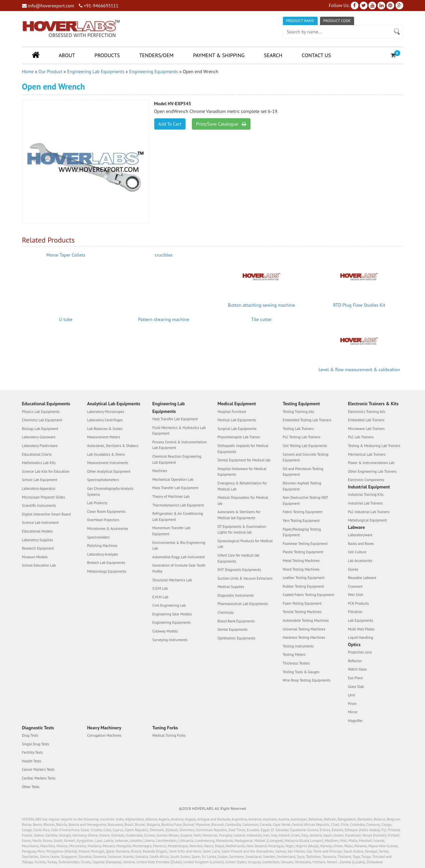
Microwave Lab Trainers (366, 429)
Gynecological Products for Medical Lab (245, 544)
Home (28, 71)
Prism (352, 704)
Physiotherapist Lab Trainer (239, 437)
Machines (160, 471)
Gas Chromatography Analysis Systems (110, 491)
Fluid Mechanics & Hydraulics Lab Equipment (179, 431)
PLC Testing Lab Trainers (302, 437)
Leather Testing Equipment (304, 578)
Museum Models (35, 557)
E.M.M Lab (161, 597)
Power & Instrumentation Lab (371, 463)
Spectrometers (99, 537)
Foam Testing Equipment (302, 603)
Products (107, 55)
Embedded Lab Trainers (366, 420)
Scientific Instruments (39, 505)
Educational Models (37, 531)
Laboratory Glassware (39, 437)
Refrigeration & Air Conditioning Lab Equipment (178, 517)
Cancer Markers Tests (38, 769)
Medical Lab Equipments (237, 420)
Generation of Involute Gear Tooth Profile (179, 568)
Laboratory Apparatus (39, 488)
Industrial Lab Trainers (365, 503)
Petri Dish (356, 595)
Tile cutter (261, 319)
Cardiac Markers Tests (39, 778)
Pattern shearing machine (164, 319)
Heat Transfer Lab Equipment (175, 419)
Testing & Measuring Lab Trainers (374, 446)
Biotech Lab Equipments (106, 563)
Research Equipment (38, 548)
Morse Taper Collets (66, 255)
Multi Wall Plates (361, 629)
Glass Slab (356, 687)
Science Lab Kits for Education (46, 471)
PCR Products (358, 603)
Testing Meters (294, 655)
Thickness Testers (296, 663)
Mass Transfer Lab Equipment (175, 488)
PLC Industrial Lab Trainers (369, 512)
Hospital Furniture (232, 412)
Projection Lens (360, 652)
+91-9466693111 (99, 6)
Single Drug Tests (36, 744)
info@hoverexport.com (48, 6)
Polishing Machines (102, 546)
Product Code (337, 21)
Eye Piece (355, 678)
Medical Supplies (231, 587)
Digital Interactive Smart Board (46, 514)
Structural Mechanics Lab (172, 580)
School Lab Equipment (40, 480)
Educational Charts (37, 454)
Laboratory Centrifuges (105, 420)
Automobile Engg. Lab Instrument (179, 557)
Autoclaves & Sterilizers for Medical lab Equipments (239, 515)
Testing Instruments (298, 646)
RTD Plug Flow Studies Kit (359, 305)
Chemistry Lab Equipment (42, 420)
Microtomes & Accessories (108, 529)
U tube (66, 319)
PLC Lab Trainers (361, 437)
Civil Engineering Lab (169, 605)
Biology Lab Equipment (40, 429)
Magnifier (355, 721)
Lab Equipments (361, 620)
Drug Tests (30, 735)
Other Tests (31, 787)
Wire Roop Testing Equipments (307, 680)
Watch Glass (357, 669)
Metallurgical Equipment (367, 520)
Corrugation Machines (104, 735)
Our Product (50, 71)
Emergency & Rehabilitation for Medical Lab (242, 486)
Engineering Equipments (153, 71)
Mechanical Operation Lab (173, 479)
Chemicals (226, 612)
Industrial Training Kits (366, 494)
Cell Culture (357, 552)
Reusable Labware (362, 578)
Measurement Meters (104, 437)
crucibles (164, 255)
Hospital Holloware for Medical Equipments (242, 472)
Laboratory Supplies (38, 540)
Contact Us (316, 55)
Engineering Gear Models (172, 614)
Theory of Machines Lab (171, 496)
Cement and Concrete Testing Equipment (306, 457)
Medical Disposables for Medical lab (243, 500)
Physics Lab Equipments (41, 412)
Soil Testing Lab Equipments (305, 446)
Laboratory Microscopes (106, 412)
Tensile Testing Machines (302, 612)
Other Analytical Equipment (109, 471)
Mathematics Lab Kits (39, 463)
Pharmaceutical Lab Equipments (243, 604)
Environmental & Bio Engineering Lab (179, 546)
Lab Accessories (360, 561)
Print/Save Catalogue (221, 124)
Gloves (353, 569)
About (67, 55)
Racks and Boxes (361, 544)
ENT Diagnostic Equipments (239, 570)
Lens (352, 695)
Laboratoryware (360, 535)
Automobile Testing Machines (306, 620)
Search (273, 55)
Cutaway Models (165, 631)
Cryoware (355, 586)
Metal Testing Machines (301, 561)
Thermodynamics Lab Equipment (178, 505)
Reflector (355, 661)
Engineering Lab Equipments (96, 71)
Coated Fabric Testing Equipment (309, 595)
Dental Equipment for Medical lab (244, 460)
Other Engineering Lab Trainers (372, 471)
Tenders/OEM (156, 55)
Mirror (353, 712)
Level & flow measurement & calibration (359, 370)
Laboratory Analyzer (103, 554)
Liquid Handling (361, 637)
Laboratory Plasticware (40, 446)
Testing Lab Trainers (298, 429)
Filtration (355, 612)
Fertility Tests (33, 752)
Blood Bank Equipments (236, 621)
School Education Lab (39, 565)
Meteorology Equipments (107, 571)
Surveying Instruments (170, 640)
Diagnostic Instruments (236, 595)
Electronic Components (366, 480)
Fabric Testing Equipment (303, 512)
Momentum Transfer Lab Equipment (172, 531)
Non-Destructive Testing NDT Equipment (305, 500)
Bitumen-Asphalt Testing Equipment (302, 486)
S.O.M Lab (160, 588)
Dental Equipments (233, 629)
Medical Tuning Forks (169, 735)
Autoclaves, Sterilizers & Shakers (113, 446)
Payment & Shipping (219, 55)
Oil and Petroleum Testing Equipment (303, 472)
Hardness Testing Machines (304, 637)
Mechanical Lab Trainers (367, 454)
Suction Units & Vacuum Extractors (245, 578)
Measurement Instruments (108, 463)
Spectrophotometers (103, 480)
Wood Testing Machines (301, 569)
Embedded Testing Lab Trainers (307, 420)
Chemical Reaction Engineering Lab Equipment (177, 459)
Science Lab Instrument (40, 523)
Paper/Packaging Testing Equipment (302, 532)
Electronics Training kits (367, 412)
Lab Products (97, 503)
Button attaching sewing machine (261, 305)
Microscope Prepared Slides (44, 497)
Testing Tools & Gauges (301, 672)
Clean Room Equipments (107, 512)
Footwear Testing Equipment (305, 544)
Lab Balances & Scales (105, 429)
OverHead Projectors (103, 520)
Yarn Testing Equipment (301, 521)
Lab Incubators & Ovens (106, 454)
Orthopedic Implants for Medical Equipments (243, 449)
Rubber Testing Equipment (304, 586)
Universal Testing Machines (304, 629)
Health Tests (32, 761)
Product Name (300, 21)
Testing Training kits (299, 412)
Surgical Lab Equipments (237, 429)
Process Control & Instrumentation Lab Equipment (180, 445)
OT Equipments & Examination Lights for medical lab (242, 530)
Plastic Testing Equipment (303, 552)
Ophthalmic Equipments (237, 638)
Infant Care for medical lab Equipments (239, 558)
